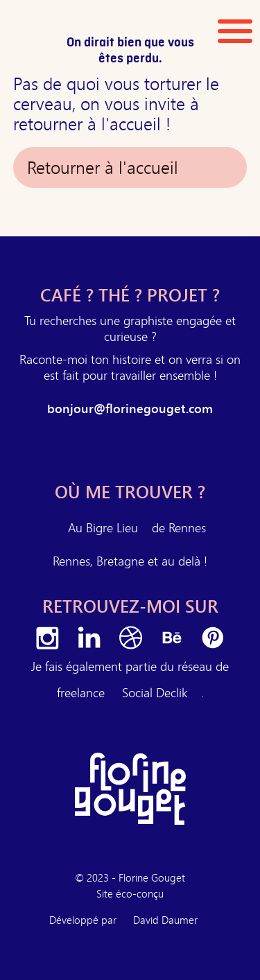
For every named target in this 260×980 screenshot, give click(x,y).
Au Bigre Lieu (103, 527)
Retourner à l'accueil (103, 167)
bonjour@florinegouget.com (130, 408)
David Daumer (165, 920)
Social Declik (155, 692)
